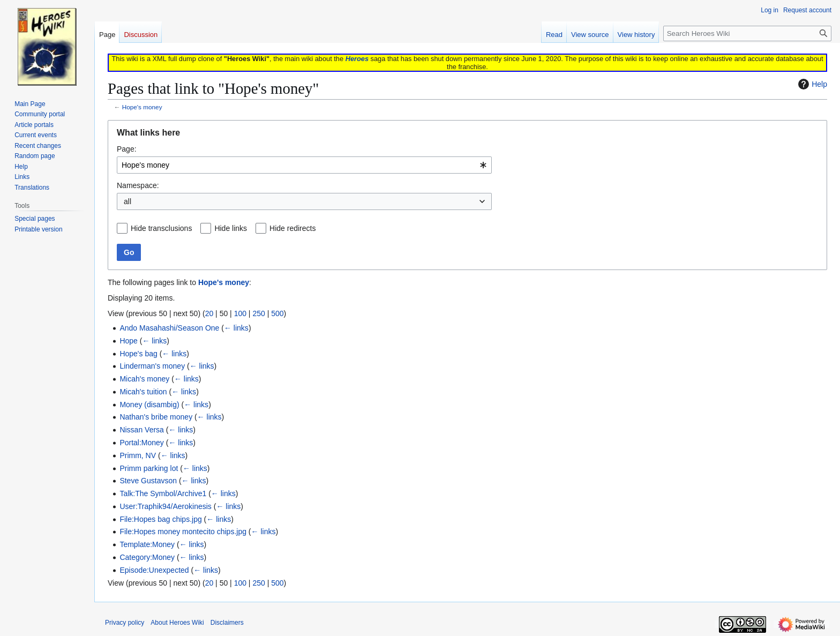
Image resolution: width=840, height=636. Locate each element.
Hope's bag (138, 354)
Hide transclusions (161, 228)
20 (209, 313)
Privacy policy (125, 623)
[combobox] (304, 165)
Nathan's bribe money (156, 417)
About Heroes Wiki (177, 623)
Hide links (231, 228)
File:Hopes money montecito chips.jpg (183, 532)
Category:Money (147, 557)
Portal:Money (141, 443)
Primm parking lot (149, 468)
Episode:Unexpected (154, 570)
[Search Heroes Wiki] (747, 33)
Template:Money (147, 544)
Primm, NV (138, 455)
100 (240, 313)
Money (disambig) (149, 405)
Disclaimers (227, 623)
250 (258, 313)
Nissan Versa (141, 430)
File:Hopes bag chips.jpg (160, 519)
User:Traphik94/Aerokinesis (165, 506)
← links (236, 328)
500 (277, 313)
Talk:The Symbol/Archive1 (163, 493)
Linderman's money (152, 366)
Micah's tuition (143, 392)
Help (811, 84)
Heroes (357, 59)
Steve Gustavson (148, 481)
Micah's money (144, 379)
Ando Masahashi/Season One (169, 328)
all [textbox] (127, 201)
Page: (127, 149)
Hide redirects (292, 228)
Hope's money (142, 107)
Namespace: (138, 185)
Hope (128, 341)
